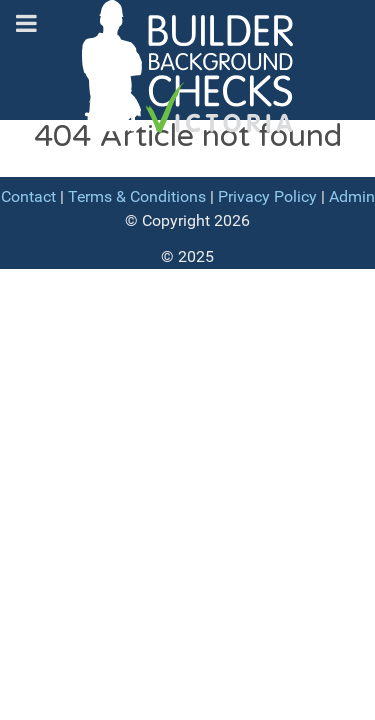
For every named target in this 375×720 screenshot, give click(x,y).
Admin (352, 196)
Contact (28, 196)
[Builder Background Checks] (187, 73)
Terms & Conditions (137, 196)
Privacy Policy (267, 196)
